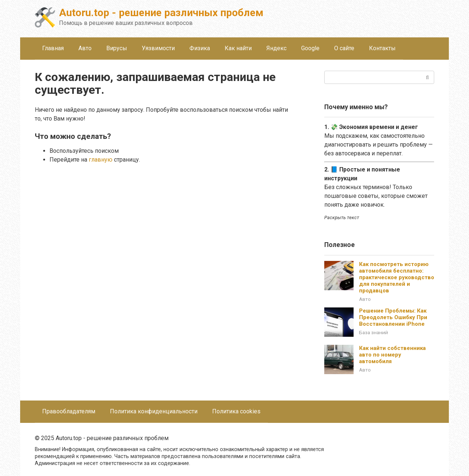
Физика (200, 48)
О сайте (344, 48)
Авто (85, 48)
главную (101, 160)
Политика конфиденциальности (154, 411)
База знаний (374, 332)
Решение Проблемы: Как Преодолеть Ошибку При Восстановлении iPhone (393, 317)
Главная (53, 48)
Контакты (382, 48)
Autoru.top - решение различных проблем (161, 13)
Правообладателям (69, 411)
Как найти (238, 48)
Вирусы (117, 48)
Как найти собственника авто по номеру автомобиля (392, 355)
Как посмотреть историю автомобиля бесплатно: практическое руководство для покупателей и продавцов (397, 277)
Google (310, 48)
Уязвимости (158, 48)
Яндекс (276, 48)
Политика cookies (236, 411)
